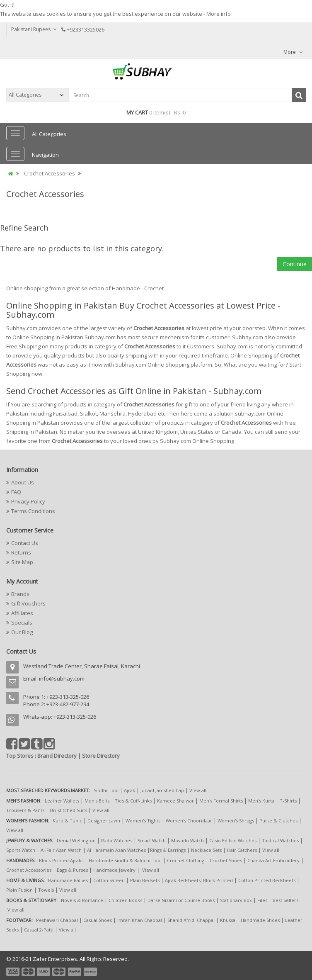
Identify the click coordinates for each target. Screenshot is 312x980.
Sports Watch (21, 850)
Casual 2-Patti (39, 930)
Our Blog (22, 632)
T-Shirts (288, 801)
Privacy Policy (28, 501)
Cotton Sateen (109, 880)
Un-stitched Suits (68, 810)
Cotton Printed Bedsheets (267, 880)
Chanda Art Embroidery (274, 860)
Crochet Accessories (50, 173)
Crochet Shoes (226, 860)
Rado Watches (117, 840)
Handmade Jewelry (114, 870)
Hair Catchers (242, 850)
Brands (20, 594)
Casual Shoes (98, 920)
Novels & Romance (82, 900)
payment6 (89, 972)
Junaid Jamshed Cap (162, 790)
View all (198, 790)
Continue (295, 264)
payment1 (14, 972)
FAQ (16, 492)
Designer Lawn (104, 821)
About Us (23, 482)
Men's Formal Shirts (221, 801)
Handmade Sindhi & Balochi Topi (125, 860)
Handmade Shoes (260, 920)
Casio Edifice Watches (233, 840)
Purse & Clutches (278, 821)
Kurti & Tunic (67, 821)
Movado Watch (187, 840)
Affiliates (22, 613)
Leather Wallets (62, 801)
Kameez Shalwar (175, 801)
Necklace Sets (206, 850)
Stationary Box (236, 900)
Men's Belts (97, 801)
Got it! (7, 5)
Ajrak (129, 790)
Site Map (22, 562)
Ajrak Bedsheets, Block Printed (199, 880)
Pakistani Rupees (34, 29)
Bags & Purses (72, 870)
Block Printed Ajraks (61, 860)
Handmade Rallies (68, 880)
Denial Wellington (76, 840)
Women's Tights (143, 821)
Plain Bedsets (145, 880)
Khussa (228, 920)
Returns (21, 552)
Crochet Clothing (186, 860)
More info (219, 14)
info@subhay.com (62, 678)
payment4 (60, 972)
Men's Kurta (261, 801)
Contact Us (25, 543)
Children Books (125, 900)
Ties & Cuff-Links (133, 801)
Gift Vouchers (28, 603)
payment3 (44, 972)
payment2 (29, 972)
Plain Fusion (19, 890)
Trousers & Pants (25, 810)
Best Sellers (285, 900)
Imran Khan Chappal (140, 920)
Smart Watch (152, 840)
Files (262, 900)
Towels (46, 890)
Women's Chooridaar (189, 821)
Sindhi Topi (106, 790)
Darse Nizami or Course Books (181, 900)
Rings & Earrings (168, 850)
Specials (22, 623)
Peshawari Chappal (57, 920)
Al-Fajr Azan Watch (61, 850)
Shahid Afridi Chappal (191, 920)
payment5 (75, 972)
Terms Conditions (33, 511)
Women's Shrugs (236, 821)
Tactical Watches (280, 840)
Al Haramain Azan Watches (116, 850)
